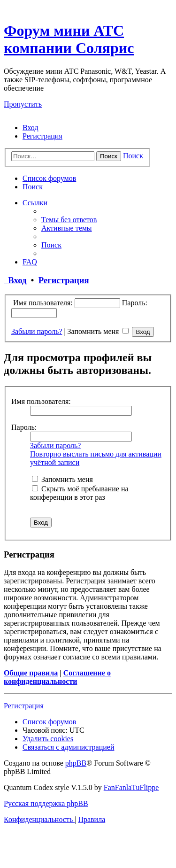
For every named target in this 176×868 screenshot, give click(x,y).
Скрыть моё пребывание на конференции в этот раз (79, 493)
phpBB (76, 763)
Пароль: (24, 427)
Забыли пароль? (37, 331)
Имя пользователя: (41, 401)
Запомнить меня (98, 331)
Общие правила (31, 673)
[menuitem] (31, 128)
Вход (15, 280)
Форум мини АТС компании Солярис (69, 39)
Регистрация (64, 280)
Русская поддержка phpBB (46, 803)
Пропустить (23, 104)
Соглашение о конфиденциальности (57, 677)
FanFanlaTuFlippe (131, 787)
